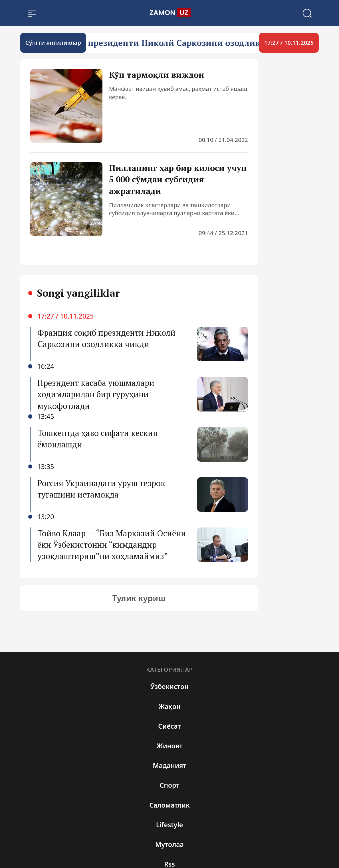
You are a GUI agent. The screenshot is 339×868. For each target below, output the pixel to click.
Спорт (169, 785)
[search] (170, 13)
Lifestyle (170, 825)
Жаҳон (169, 706)
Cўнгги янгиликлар (53, 42)
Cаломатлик (169, 805)
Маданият (169, 765)
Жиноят (170, 746)
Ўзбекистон (169, 686)
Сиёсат (169, 726)
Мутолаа (169, 844)
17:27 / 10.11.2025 (289, 42)
